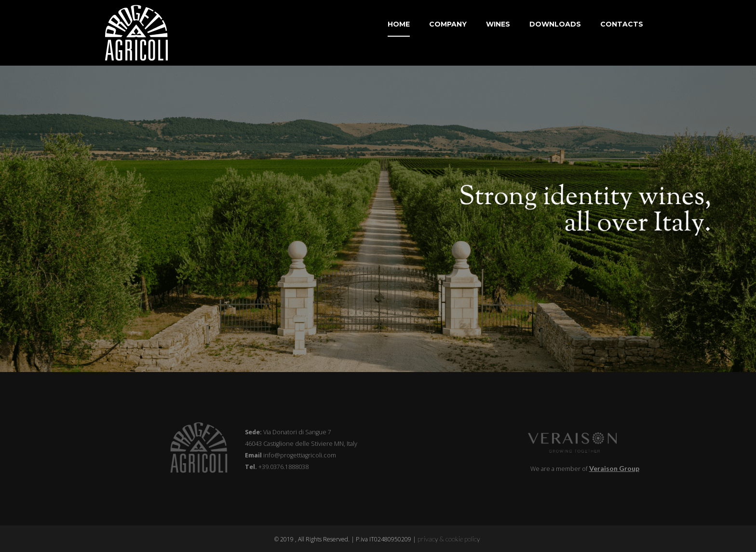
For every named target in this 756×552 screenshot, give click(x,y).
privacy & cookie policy (450, 539)
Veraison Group (614, 468)
